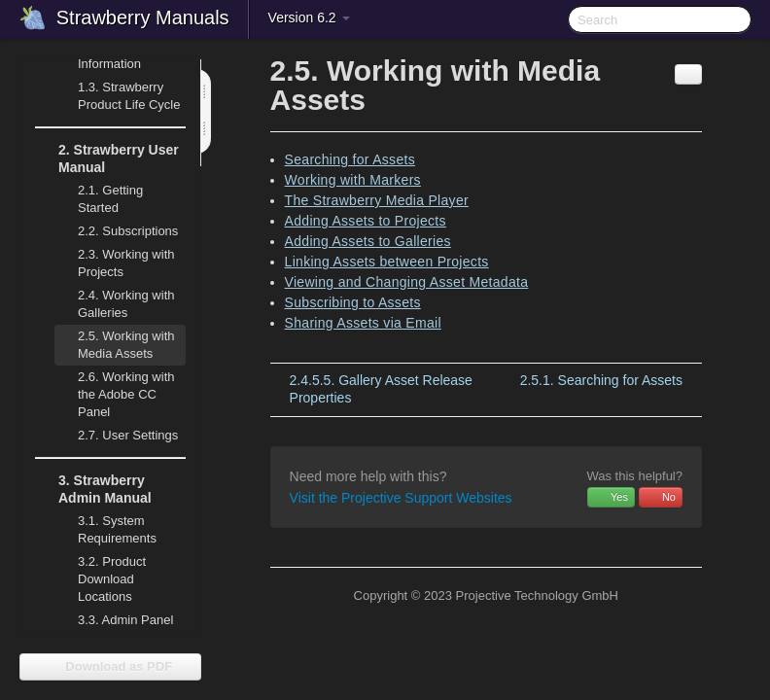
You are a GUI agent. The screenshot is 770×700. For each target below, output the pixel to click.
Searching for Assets (350, 159)
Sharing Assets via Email (363, 323)
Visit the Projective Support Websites (401, 498)
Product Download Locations (112, 579)
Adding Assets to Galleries (368, 241)
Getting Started (110, 199)
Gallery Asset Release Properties (381, 389)
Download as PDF (110, 666)
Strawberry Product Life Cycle (118, 94)
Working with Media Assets (114, 343)
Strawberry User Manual (107, 157)
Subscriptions (128, 231)
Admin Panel (114, 620)
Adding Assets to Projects (366, 221)
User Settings (116, 436)
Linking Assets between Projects (387, 262)
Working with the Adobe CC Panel (114, 392)
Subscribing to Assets (353, 302)
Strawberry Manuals (143, 17)
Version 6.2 (309, 17)
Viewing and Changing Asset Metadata (407, 282)
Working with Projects (114, 261)
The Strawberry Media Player (377, 200)
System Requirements (105, 527)
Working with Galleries (114, 302)
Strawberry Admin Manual (93, 487)
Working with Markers (353, 180)
